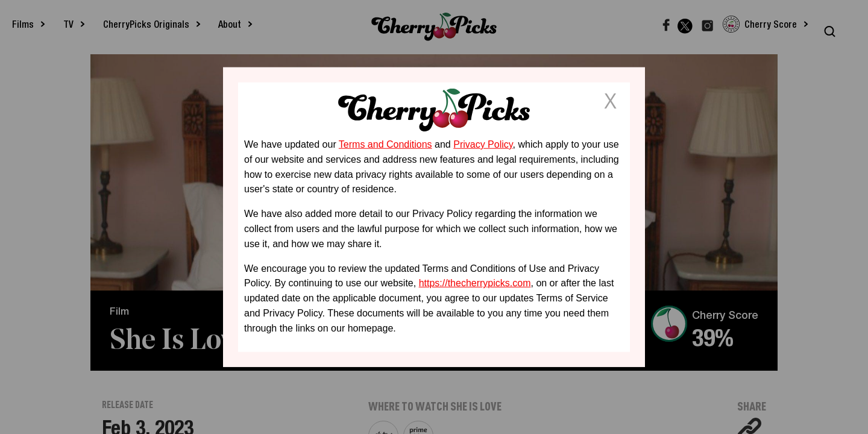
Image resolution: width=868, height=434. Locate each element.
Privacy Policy (483, 144)
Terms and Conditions (385, 144)
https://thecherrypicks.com (475, 283)
